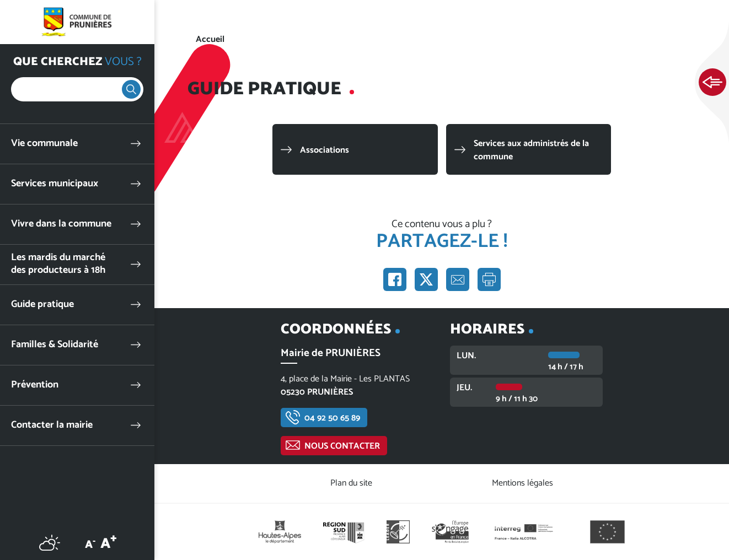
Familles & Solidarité (55, 345)
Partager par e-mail (458, 279)
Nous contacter (342, 446)
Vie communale (44, 144)
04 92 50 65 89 (332, 418)
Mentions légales (522, 483)
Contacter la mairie (52, 425)
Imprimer (489, 279)
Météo (50, 542)
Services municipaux (55, 184)
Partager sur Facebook (395, 279)
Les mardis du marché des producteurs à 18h (58, 264)
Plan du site (351, 483)
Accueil (210, 39)
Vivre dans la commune (61, 224)
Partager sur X (426, 279)
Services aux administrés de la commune (531, 150)
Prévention (35, 385)
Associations (325, 150)
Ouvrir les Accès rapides (712, 83)
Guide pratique (42, 305)
